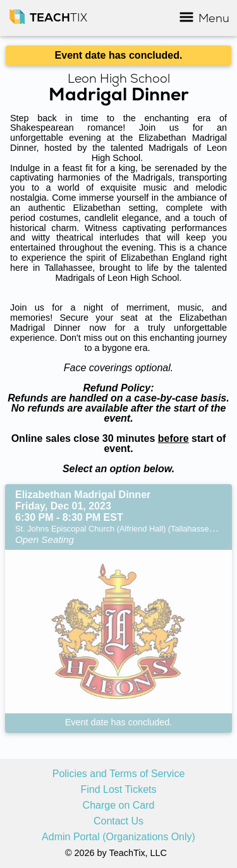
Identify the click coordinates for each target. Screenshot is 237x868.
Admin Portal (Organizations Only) (118, 837)
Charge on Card (119, 806)
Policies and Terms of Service (119, 774)
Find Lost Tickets (118, 790)
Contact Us (118, 821)
